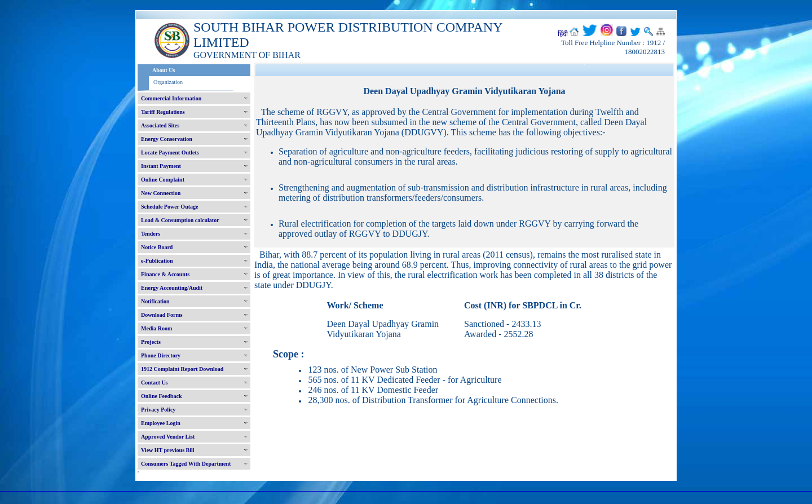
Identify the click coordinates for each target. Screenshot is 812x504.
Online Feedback (162, 396)
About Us (164, 70)
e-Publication (157, 261)
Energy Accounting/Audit (172, 288)
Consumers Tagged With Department (186, 464)
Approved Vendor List (168, 437)
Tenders (151, 234)
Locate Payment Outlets (170, 152)
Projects (151, 342)
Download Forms (162, 315)
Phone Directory (161, 355)
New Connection (161, 193)
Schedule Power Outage (169, 207)
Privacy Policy (158, 410)
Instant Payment (161, 166)
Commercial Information (171, 98)
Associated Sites (160, 125)
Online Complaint (163, 180)
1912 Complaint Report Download (182, 369)
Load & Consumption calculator (180, 220)
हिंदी (563, 34)
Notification (155, 301)
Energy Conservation (167, 139)
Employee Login (161, 423)
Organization (168, 82)
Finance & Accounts (165, 274)
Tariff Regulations (163, 112)
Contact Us (155, 383)
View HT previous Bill (168, 450)
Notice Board (157, 247)
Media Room (156, 328)
